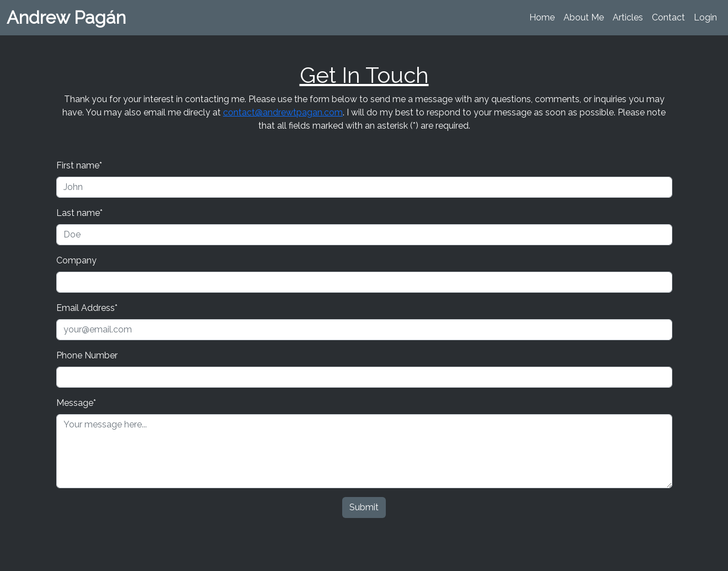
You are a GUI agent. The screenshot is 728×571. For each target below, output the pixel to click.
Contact (668, 17)
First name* (79, 165)
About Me (584, 17)
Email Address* (87, 308)
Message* (76, 403)
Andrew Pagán (66, 17)
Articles (628, 17)
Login (705, 17)
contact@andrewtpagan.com (283, 112)
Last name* (79, 213)
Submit (364, 507)
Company (76, 260)
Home (542, 17)
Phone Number (87, 355)
